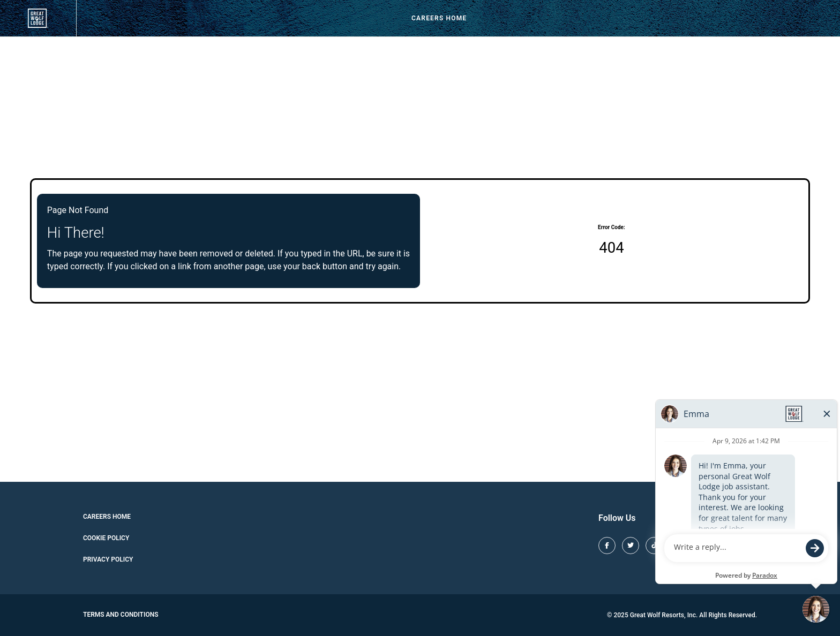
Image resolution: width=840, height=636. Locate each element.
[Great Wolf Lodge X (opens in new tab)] (631, 546)
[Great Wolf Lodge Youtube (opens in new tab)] (725, 546)
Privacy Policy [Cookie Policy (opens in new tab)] (108, 559)
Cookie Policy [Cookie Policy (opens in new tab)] (106, 538)
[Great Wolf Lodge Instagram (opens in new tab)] (678, 546)
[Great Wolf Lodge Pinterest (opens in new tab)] (701, 546)
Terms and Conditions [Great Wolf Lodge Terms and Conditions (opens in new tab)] (121, 615)
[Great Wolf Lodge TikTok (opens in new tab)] (654, 546)
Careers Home (439, 18)
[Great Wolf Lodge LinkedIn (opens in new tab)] (748, 546)
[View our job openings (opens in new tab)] (38, 18)
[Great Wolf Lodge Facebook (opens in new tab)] (607, 546)
